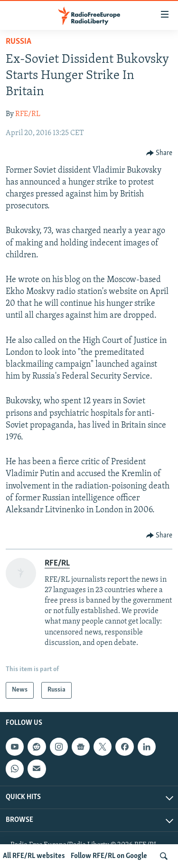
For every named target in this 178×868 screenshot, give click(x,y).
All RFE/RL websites (34, 856)
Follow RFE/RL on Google (109, 856)
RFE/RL (28, 114)
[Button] (159, 153)
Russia (19, 42)
